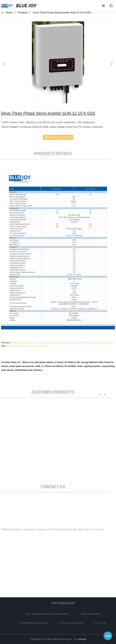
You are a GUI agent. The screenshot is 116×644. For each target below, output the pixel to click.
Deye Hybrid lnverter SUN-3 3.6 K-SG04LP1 (28, 346)
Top (108, 635)
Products (23, 13)
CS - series (101, 623)
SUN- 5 (39, 366)
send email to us (58, 137)
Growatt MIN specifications (34, 623)
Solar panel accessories (22, 366)
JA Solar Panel (9, 362)
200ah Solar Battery (91, 614)
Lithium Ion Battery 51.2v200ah (60, 366)
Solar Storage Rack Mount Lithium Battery (48, 614)
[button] (103, 6)
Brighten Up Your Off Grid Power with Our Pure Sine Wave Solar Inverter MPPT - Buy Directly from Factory (62, 343)
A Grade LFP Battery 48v (67, 362)
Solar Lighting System (89, 366)
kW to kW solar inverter (72, 623)
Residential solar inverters (29, 370)
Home (9, 13)
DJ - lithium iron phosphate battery (36, 362)
